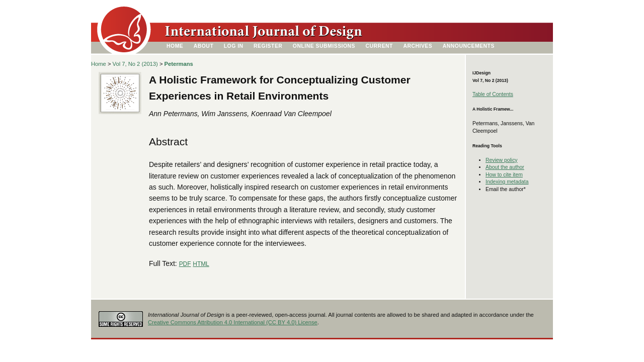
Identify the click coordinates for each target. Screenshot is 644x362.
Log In (234, 46)
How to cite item (504, 175)
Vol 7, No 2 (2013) (135, 64)
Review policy (502, 160)
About (204, 46)
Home (175, 46)
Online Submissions (324, 46)
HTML (201, 264)
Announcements (469, 46)
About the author (505, 167)
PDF (185, 264)
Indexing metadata (507, 182)
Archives (418, 46)
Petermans (179, 64)
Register (268, 46)
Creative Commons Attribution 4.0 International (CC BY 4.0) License (233, 322)
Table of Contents (493, 94)
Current (379, 46)
